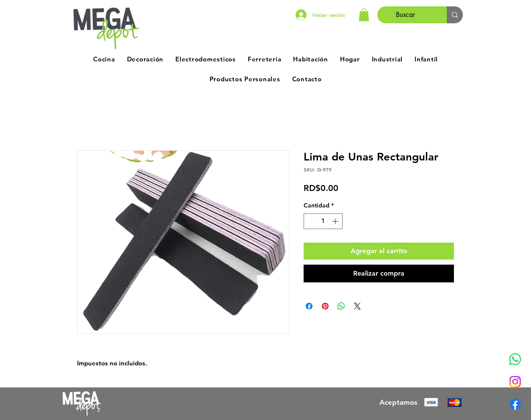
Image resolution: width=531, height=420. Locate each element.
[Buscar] (406, 15)
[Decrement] (310, 221)
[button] (364, 15)
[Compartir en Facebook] (309, 306)
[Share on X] (357, 306)
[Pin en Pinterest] (325, 306)
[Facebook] (515, 404)
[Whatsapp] (515, 359)
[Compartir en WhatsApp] (341, 306)
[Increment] (336, 221)
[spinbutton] (323, 221)
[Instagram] (515, 382)
